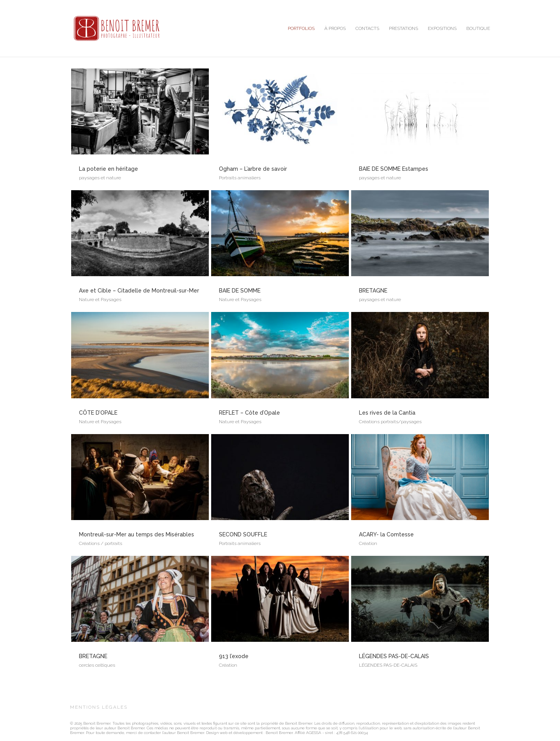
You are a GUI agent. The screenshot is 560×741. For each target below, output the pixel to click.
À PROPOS (335, 28)
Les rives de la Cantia (387, 413)
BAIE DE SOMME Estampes (394, 169)
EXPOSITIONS (442, 28)
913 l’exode (234, 656)
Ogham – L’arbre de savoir (253, 169)
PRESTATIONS (403, 28)
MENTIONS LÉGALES (99, 707)
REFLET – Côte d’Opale (249, 413)
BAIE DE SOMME (240, 291)
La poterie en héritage (108, 169)
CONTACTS (367, 28)
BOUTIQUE (478, 28)
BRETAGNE (93, 656)
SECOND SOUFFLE (243, 534)
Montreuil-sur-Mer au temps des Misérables (136, 534)
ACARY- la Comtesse (386, 534)
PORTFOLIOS (301, 28)
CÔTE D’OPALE (98, 413)
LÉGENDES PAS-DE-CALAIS (394, 656)
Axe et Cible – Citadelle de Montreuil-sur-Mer (139, 291)
